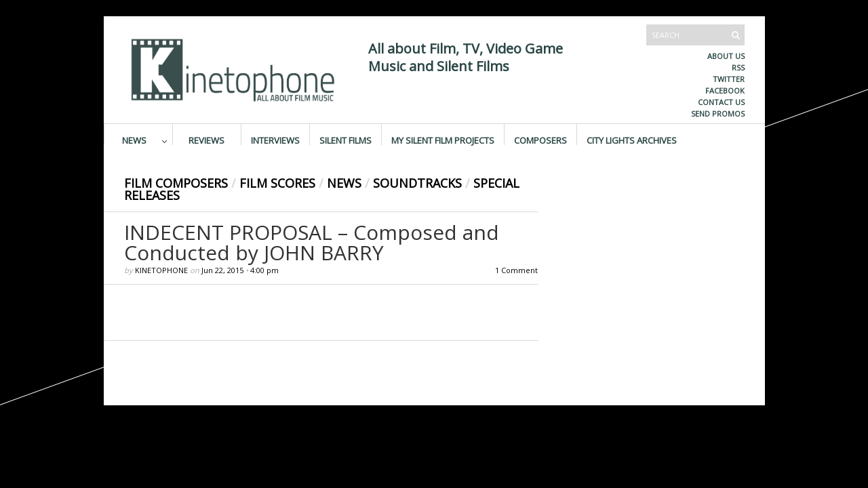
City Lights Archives (632, 140)
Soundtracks (417, 183)
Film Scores (277, 183)
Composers (540, 140)
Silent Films (346, 140)
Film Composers (176, 183)
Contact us (721, 102)
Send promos (718, 114)
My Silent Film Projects (443, 140)
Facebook (725, 90)
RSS (738, 67)
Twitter (729, 79)
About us (726, 56)
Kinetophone (161, 270)
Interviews (275, 140)
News (134, 140)
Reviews (206, 140)
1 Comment (516, 270)
